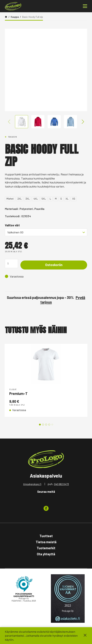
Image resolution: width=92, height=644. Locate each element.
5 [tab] (52, 425)
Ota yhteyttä (46, 554)
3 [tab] (46, 425)
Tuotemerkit (46, 548)
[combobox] (46, 232)
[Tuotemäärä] (11, 264)
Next (83, 122)
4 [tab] (49, 425)
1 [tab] (40, 425)
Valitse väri (12, 225)
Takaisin (12, 137)
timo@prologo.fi (32, 484)
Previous (9, 122)
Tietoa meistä (46, 542)
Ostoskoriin (54, 265)
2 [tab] (43, 425)
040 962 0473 (61, 484)
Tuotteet (46, 536)
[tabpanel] (46, 380)
